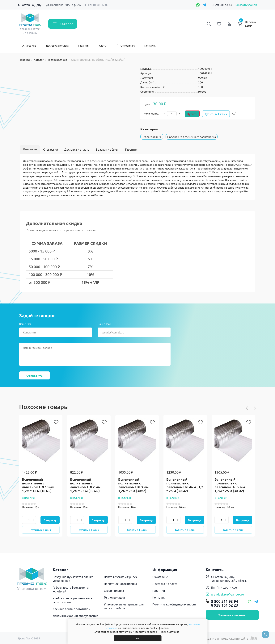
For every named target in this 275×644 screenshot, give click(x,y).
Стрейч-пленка (114, 590)
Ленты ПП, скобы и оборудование (75, 616)
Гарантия (131, 149)
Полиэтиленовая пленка (120, 584)
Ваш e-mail (104, 324)
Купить (192, 114)
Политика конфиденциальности (174, 604)
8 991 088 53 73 (222, 5)
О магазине (29, 45)
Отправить (34, 375)
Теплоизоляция (57, 60)
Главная (25, 60)
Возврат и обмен (107, 149)
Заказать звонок (246, 5)
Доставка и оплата (57, 45)
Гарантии (84, 45)
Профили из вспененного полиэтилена (192, 137)
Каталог (66, 24)
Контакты (150, 45)
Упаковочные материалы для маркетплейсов (124, 606)
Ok (138, 638)
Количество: (151, 113)
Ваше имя (25, 324)
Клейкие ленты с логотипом (72, 609)
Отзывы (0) (51, 149)
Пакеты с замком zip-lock (121, 577)
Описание (30, 149)
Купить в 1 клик (216, 114)
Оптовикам (126, 45)
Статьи (103, 45)
